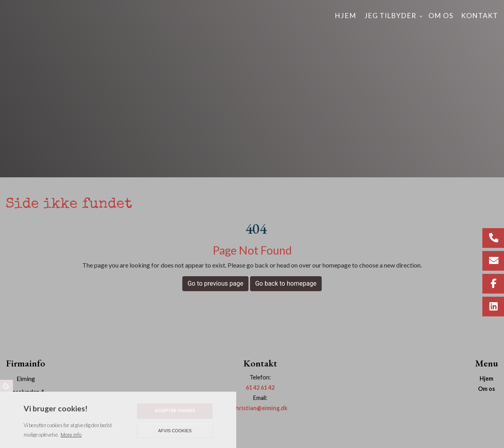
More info (71, 435)
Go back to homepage (286, 283)
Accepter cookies (175, 411)
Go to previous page (215, 283)
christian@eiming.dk (260, 408)
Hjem (486, 379)
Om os (486, 389)
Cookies (6, 386)
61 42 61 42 (260, 388)
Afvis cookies (175, 431)
